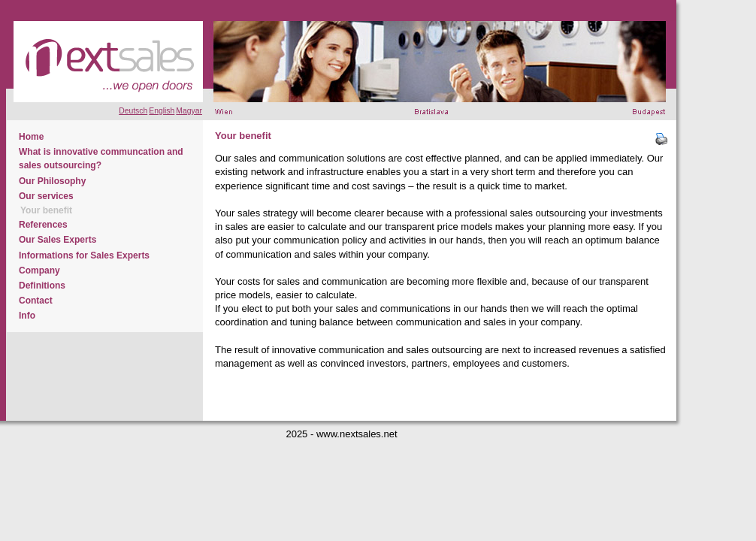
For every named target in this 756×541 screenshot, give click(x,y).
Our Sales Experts (57, 240)
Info (27, 316)
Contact (36, 301)
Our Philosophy (52, 181)
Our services (46, 196)
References (43, 225)
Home (31, 137)
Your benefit (46, 210)
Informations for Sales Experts (84, 255)
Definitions (42, 286)
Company (39, 270)
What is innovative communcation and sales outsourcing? (101, 159)
